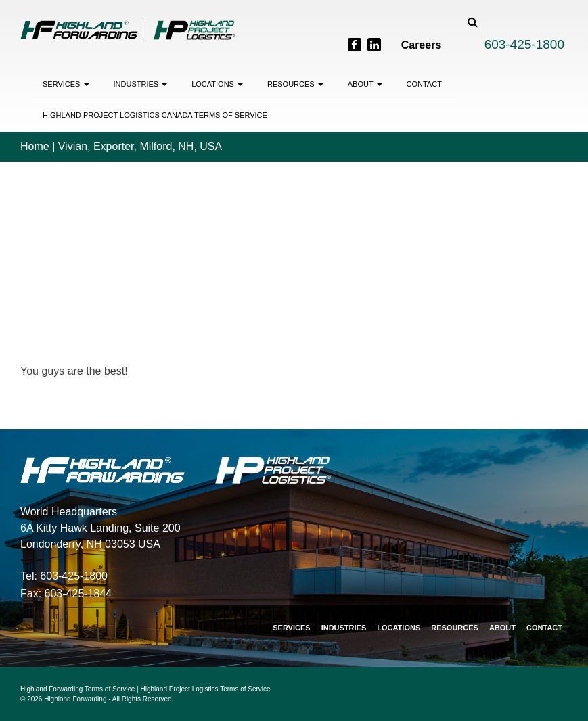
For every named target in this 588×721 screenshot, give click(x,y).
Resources (295, 84)
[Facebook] (355, 45)
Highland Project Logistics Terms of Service (206, 689)
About (365, 84)
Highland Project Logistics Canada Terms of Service (155, 115)
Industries (141, 84)
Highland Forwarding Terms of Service (77, 689)
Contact (424, 84)
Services (66, 84)
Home (35, 146)
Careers (422, 45)
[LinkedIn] (374, 45)
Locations (217, 84)
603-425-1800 (524, 44)
